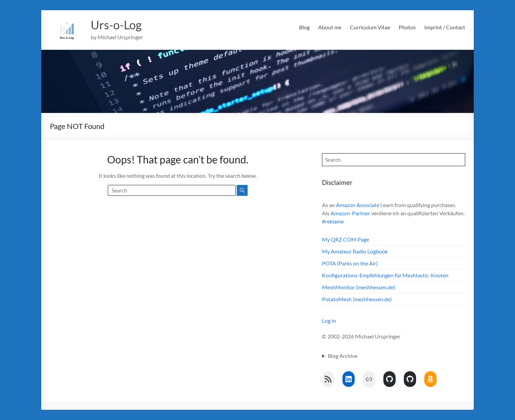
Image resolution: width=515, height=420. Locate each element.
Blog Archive (343, 356)
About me (330, 27)
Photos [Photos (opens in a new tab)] (407, 27)
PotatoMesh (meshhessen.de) (357, 299)
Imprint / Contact (445, 27)
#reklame (333, 221)
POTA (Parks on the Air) (350, 263)
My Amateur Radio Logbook (355, 251)
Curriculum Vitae (370, 27)
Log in (329, 321)
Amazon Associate (358, 205)
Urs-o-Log (117, 25)
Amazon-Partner (350, 213)
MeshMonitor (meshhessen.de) (359, 287)
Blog (304, 27)
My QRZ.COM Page (345, 239)
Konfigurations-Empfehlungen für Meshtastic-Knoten (385, 275)
